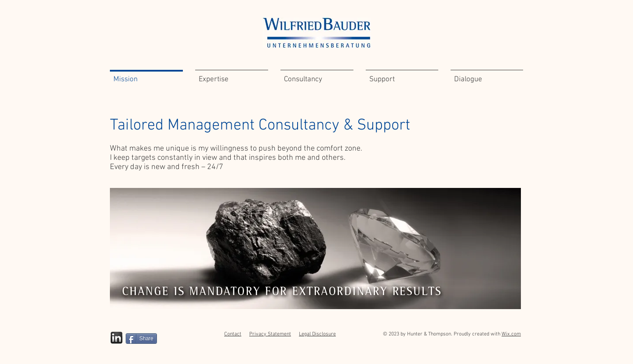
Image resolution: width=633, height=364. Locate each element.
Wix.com (511, 334)
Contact (233, 334)
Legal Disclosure (317, 334)
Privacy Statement (270, 334)
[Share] (141, 339)
